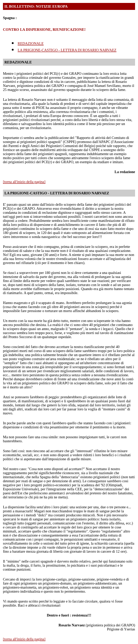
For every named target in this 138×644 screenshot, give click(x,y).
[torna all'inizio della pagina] (24, 182)
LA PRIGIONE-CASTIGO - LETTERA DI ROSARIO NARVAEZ (67, 50)
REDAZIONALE (31, 43)
